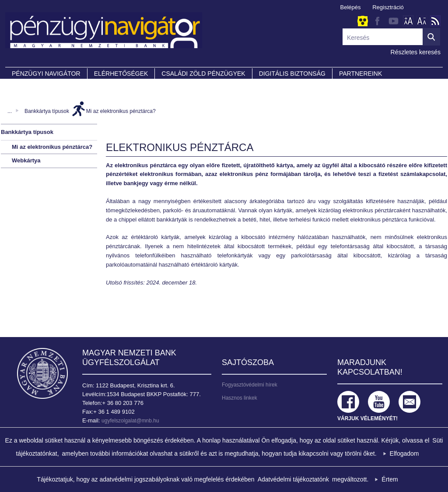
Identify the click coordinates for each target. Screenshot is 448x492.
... (10, 111)
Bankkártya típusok (47, 111)
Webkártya (26, 160)
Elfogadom (404, 453)
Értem (390, 479)
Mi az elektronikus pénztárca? (121, 111)
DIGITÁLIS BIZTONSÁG (292, 74)
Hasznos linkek (240, 398)
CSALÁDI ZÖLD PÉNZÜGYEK (203, 74)
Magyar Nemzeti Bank (42, 373)
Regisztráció (388, 7)
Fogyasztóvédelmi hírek (250, 385)
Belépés (351, 7)
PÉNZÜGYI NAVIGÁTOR (46, 74)
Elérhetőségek (121, 74)
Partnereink (360, 74)
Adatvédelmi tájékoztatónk (293, 479)
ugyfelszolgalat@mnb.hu (130, 421)
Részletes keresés (416, 52)
